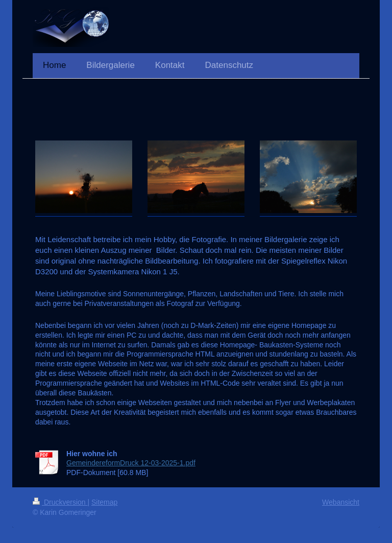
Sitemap (104, 502)
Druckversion (60, 502)
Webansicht (341, 502)
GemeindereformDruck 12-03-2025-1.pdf (131, 463)
